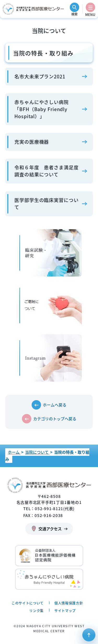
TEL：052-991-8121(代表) (49, 509)
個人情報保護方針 (69, 603)
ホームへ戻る (55, 405)
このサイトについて (28, 603)
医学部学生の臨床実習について (47, 204)
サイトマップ (65, 610)
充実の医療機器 (32, 142)
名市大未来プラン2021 (40, 76)
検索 (74, 14)
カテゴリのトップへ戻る (55, 419)
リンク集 (36, 610)
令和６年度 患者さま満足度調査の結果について (47, 171)
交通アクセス (50, 529)
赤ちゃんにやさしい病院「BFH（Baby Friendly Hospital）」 (42, 109)
